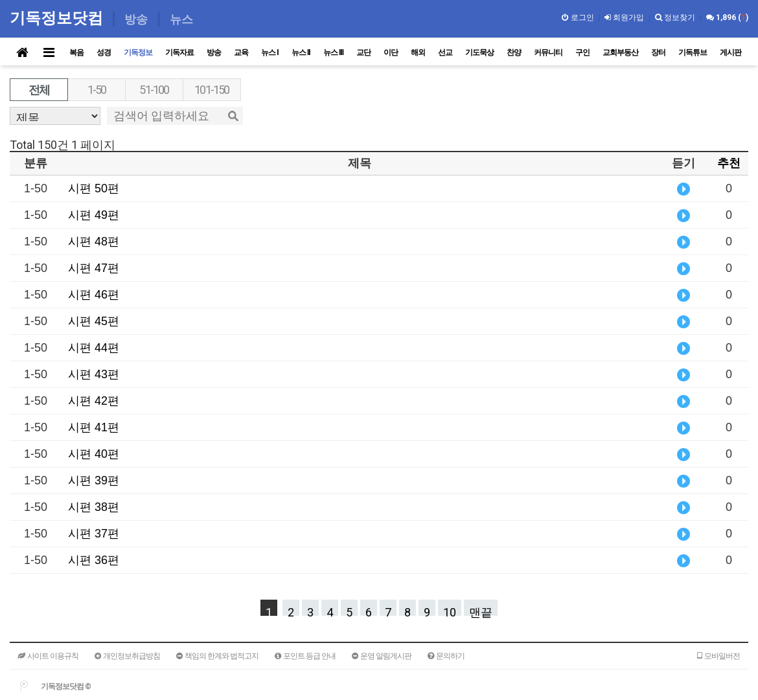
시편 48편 (94, 242)
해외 (418, 52)
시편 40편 (94, 454)
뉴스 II (301, 52)
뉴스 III (333, 52)
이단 (391, 52)
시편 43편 (94, 374)
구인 (582, 52)
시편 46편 (94, 295)
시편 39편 (94, 480)
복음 (76, 52)
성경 (104, 52)
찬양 (514, 52)
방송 (214, 52)
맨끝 (481, 611)
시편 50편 (94, 188)
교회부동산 (620, 52)
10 (450, 611)
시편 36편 (94, 560)
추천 (729, 163)
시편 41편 (94, 427)
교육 (241, 52)
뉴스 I (270, 52)
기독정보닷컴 (59, 18)
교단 (363, 52)
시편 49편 (94, 215)
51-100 (154, 90)
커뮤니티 (548, 52)
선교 (445, 52)
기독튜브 (693, 52)
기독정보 (138, 52)
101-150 (212, 90)
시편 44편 (94, 348)
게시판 (730, 52)
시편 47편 (94, 268)
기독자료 (179, 52)
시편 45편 (94, 321)
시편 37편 (94, 534)
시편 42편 (94, 401)
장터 (658, 52)
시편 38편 (94, 507)
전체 (39, 90)
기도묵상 (479, 52)
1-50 (97, 90)
